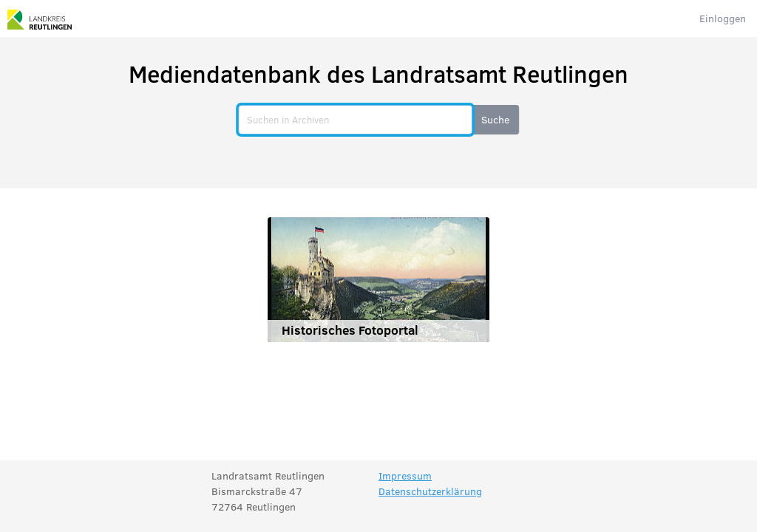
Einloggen (723, 18)
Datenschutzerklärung (430, 491)
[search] (355, 120)
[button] (495, 120)
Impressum (405, 475)
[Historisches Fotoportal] (378, 280)
